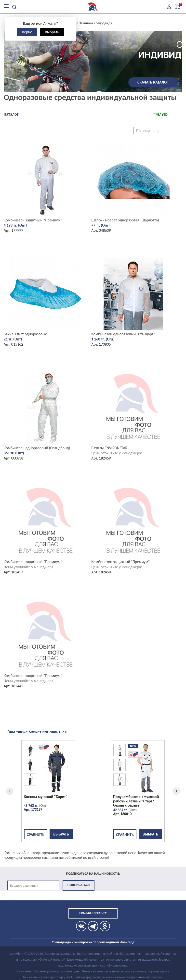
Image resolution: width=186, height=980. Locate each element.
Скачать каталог (153, 82)
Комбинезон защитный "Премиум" (33, 220)
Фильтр (160, 114)
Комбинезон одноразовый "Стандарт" (123, 334)
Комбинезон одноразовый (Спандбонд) (37, 448)
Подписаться (79, 885)
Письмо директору (93, 913)
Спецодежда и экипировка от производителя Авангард (93, 942)
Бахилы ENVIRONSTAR (109, 448)
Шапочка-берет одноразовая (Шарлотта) (125, 220)
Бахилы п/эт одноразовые (25, 334)
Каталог (11, 114)
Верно (27, 32)
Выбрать (52, 32)
